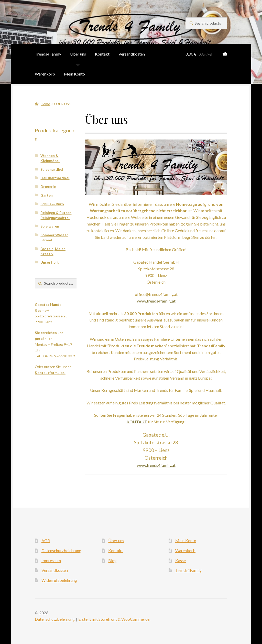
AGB (46, 540)
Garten (47, 195)
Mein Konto (74, 74)
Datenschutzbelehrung (61, 550)
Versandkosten (132, 54)
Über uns (78, 54)
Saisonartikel (52, 169)
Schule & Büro (52, 204)
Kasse (181, 560)
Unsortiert (50, 262)
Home (45, 104)
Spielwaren (50, 226)
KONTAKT (137, 422)
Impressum (51, 560)
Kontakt (102, 54)
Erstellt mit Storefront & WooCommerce (114, 619)
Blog (112, 560)
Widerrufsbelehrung (59, 580)
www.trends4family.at (156, 301)
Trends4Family (48, 54)
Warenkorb (45, 74)
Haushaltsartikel (55, 178)
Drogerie (48, 186)
